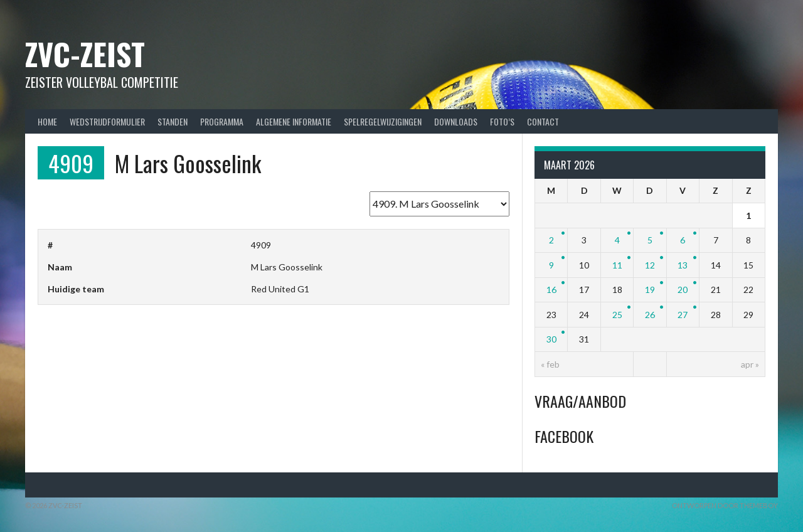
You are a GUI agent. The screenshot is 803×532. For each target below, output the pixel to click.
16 (551, 290)
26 (650, 315)
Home (47, 121)
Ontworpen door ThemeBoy (725, 505)
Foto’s (502, 121)
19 (650, 290)
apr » (750, 364)
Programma (222, 121)
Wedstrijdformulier (107, 121)
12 (650, 265)
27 (683, 315)
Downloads (456, 121)
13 (683, 265)
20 (683, 290)
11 (617, 265)
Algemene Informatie (294, 121)
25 (617, 315)
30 (551, 339)
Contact (543, 121)
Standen (173, 121)
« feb (550, 364)
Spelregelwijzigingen (383, 121)
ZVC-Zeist (85, 54)
